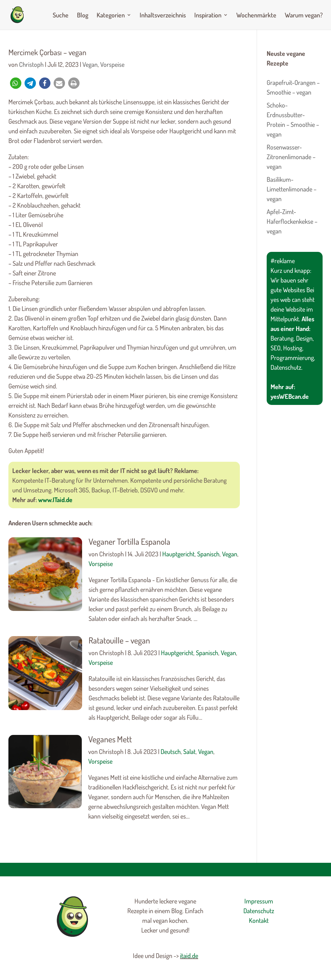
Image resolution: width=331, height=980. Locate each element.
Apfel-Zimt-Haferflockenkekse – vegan (292, 221)
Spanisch (208, 554)
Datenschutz (259, 911)
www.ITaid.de (55, 500)
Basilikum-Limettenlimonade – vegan (292, 189)
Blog (83, 16)
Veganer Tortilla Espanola (129, 541)
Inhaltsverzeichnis (163, 16)
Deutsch (171, 751)
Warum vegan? (304, 16)
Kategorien (111, 16)
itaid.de (189, 955)
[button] (16, 83)
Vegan (90, 64)
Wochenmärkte (256, 16)
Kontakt (259, 920)
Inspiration (208, 16)
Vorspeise (112, 64)
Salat (189, 751)
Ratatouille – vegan (119, 640)
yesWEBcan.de (290, 396)
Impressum (259, 901)
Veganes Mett (110, 739)
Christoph (31, 64)
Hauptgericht (178, 554)
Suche (61, 16)
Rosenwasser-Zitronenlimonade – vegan (291, 157)
